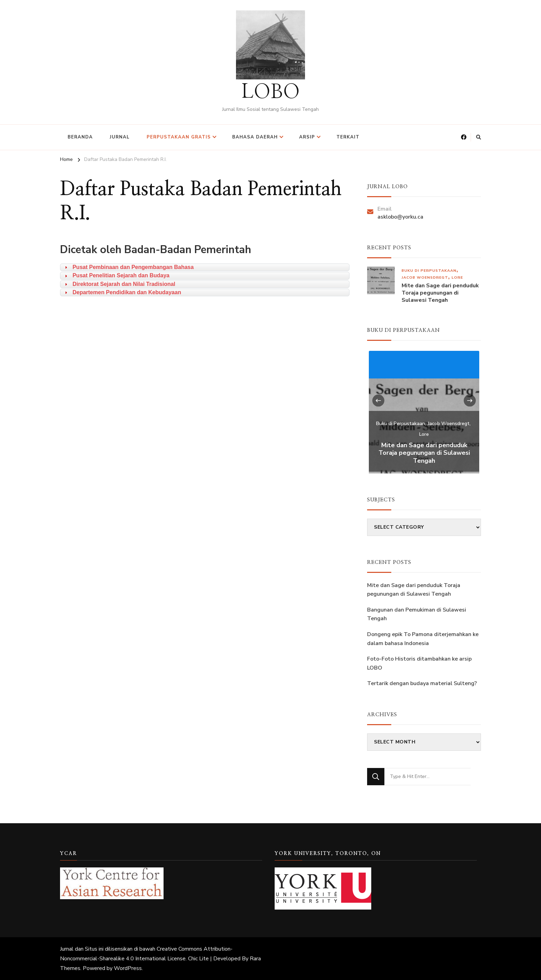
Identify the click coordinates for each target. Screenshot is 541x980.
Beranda (80, 137)
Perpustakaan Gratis (179, 137)
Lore (457, 277)
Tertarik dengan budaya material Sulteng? (422, 683)
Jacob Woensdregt (425, 277)
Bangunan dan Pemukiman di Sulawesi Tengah (417, 614)
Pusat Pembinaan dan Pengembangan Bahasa (133, 267)
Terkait (348, 137)
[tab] (205, 267)
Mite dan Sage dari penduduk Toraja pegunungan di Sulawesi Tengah (440, 293)
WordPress (128, 968)
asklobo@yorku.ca (400, 217)
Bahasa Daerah (255, 137)
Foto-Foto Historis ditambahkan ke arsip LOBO (419, 663)
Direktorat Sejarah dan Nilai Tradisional (124, 284)
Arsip (307, 137)
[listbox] (424, 411)
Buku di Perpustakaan (429, 271)
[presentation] (378, 400)
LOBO (271, 92)
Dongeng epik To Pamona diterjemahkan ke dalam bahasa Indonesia (423, 639)
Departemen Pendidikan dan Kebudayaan (127, 292)
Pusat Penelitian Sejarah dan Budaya (121, 275)
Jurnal (120, 137)
